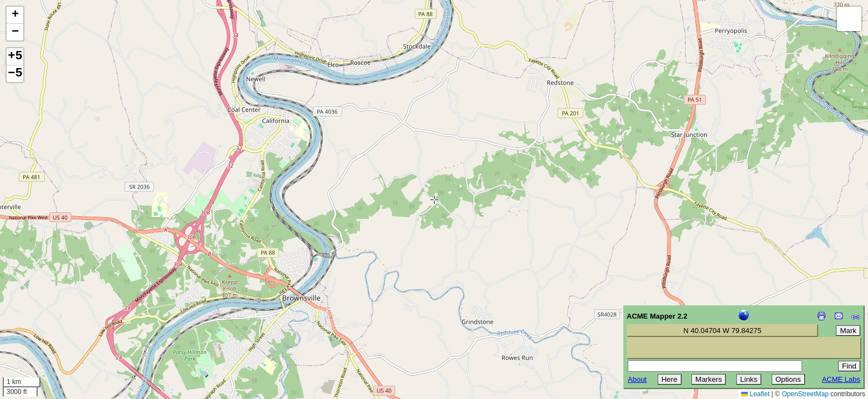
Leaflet (755, 394)
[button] (15, 15)
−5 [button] (15, 74)
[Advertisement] (59, 320)
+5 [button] (15, 57)
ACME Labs (841, 379)
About (637, 379)
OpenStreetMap (805, 394)
